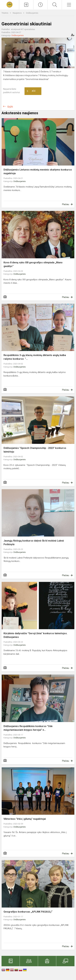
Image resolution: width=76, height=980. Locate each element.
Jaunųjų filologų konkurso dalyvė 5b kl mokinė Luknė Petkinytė (34, 543)
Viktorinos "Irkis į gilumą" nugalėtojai (25, 819)
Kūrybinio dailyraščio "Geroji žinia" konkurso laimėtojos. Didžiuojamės (35, 635)
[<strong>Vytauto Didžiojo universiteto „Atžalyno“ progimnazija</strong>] (9, 4)
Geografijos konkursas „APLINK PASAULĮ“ (28, 912)
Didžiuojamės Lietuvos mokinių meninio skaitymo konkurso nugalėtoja (38, 172)
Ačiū (31, 91)
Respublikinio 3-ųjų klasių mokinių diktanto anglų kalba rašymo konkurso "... (35, 357)
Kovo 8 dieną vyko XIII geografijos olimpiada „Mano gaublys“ (33, 264)
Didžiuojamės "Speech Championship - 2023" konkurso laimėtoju (35, 450)
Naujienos (17, 13)
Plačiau (66, 204)
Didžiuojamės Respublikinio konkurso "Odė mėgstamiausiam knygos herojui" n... (28, 728)
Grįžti (10, 107)
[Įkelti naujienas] (26, 5)
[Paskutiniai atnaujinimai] (40, 5)
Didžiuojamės (32, 13)
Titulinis (5, 13)
